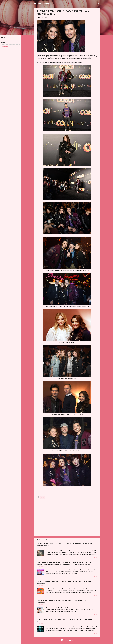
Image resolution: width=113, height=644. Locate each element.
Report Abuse (5, 47)
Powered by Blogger (67, 640)
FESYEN (43, 497)
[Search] (99, 4)
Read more (94, 558)
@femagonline (44, 4)
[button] (96, 11)
